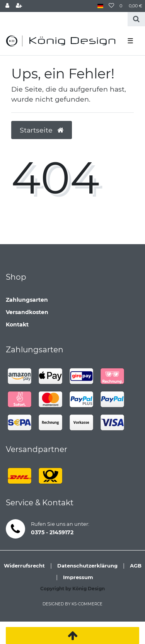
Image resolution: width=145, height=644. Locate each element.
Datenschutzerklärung (87, 566)
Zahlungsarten (27, 300)
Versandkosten (27, 312)
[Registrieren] (19, 6)
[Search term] (64, 19)
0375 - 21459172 (52, 532)
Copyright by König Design (72, 589)
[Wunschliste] (111, 6)
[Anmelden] (7, 6)
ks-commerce (87, 604)
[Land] (100, 6)
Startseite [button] (42, 130)
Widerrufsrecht (24, 566)
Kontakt (17, 325)
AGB (136, 566)
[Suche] (136, 19)
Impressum (78, 577)
